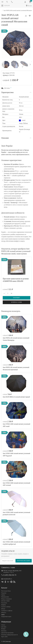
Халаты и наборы (6, 607)
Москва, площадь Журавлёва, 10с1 (12, 571)
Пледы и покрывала (7, 599)
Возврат (3, 629)
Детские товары (5, 601)
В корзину (16, 298)
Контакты (4, 631)
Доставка (4, 627)
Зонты (3, 615)
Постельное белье (6, 591)
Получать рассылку (24, 561)
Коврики (4, 605)
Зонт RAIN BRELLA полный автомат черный (16, 397)
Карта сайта (4, 637)
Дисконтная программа (7, 633)
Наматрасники (5, 597)
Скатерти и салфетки (7, 611)
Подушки (4, 593)
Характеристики (7, 92)
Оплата (3, 625)
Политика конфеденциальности (10, 635)
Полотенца (4, 603)
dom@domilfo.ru (8, 579)
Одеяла (3, 595)
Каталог (6, 6)
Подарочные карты (6, 617)
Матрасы (4, 613)
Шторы (3, 609)
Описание (5, 138)
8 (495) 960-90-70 (10, 575)
